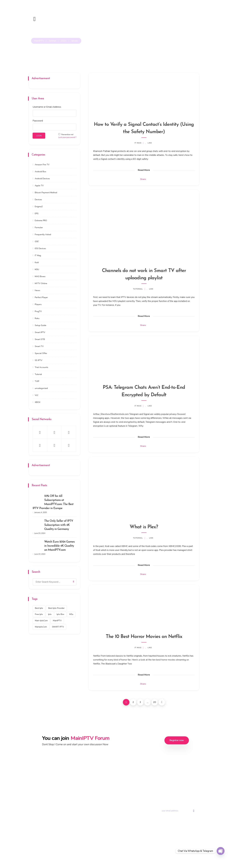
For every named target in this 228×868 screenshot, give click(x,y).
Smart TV (39, 346)
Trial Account (123, 794)
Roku (37, 318)
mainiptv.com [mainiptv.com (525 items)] (41, 627)
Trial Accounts (41, 367)
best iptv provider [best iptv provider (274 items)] (56, 608)
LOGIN (39, 136)
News (37, 290)
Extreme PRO (41, 220)
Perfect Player (41, 297)
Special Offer (41, 353)
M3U (37, 269)
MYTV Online (41, 283)
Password (38, 121)
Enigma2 (39, 206)
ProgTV (38, 311)
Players (38, 304)
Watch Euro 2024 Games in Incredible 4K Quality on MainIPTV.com (59, 546)
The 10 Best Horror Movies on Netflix (144, 637)
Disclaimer (172, 855)
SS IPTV (39, 360)
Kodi (37, 262)
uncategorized (41, 388)
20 (155, 703)
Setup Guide (40, 325)
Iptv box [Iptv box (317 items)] (60, 614)
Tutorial (138, 289)
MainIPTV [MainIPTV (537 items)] (57, 621)
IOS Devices (40, 248)
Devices (38, 199)
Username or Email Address (47, 107)
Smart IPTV (40, 332)
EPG (37, 213)
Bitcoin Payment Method (46, 192)
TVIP (37, 381)
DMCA (160, 855)
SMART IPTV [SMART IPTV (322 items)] (58, 627)
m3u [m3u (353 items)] (71, 614)
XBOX (38, 402)
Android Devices (42, 178)
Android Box (40, 171)
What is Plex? (144, 527)
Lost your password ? (67, 137)
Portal (138, 794)
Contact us (140, 800)
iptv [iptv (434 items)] (50, 614)
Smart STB (40, 339)
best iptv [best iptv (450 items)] (39, 608)
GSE (37, 241)
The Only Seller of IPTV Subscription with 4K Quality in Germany (59, 525)
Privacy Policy (124, 855)
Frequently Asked (43, 234)
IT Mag (138, 143)
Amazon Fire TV (42, 164)
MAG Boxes (40, 276)
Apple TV (39, 185)
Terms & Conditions (144, 855)
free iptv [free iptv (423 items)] (39, 614)
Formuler (39, 227)
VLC (37, 395)
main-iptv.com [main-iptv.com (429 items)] (41, 621)
